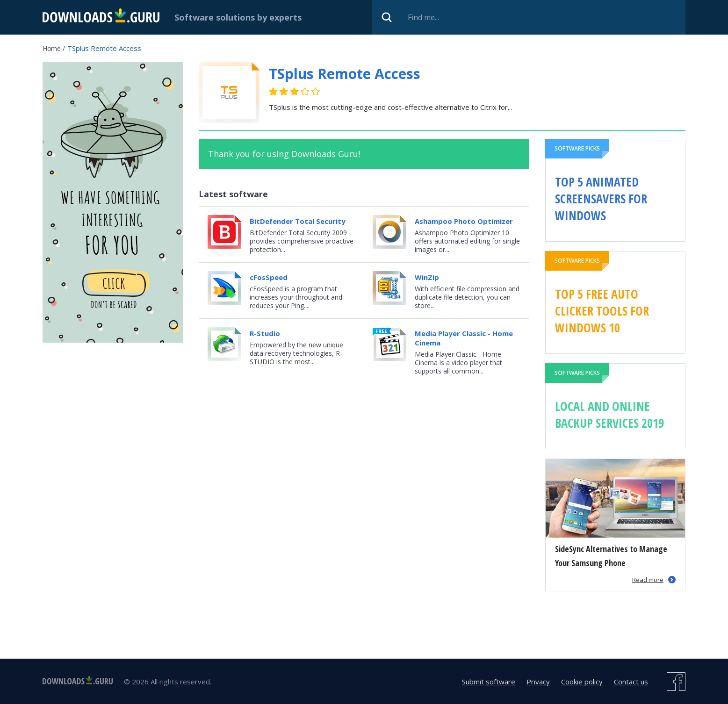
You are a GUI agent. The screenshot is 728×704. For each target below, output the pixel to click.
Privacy (538, 682)
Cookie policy (582, 682)
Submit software (489, 682)
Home (51, 48)
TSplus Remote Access (345, 74)
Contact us (631, 682)
